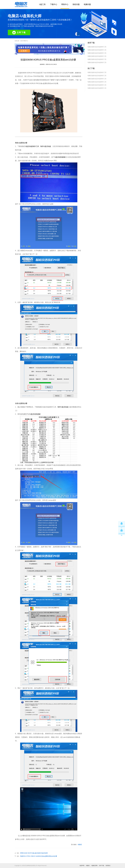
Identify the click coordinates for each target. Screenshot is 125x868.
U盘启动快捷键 (60, 157)
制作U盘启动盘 (46, 146)
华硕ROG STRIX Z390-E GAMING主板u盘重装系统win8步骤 (38, 856)
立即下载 (19, 33)
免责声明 (82, 866)
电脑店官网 (94, 866)
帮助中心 (65, 4)
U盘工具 (42, 4)
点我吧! (24, 51)
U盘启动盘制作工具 (32, 146)
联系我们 (108, 866)
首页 (22, 41)
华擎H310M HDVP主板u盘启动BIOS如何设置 (34, 853)
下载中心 (54, 4)
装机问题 (76, 4)
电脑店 (80, 845)
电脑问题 (87, 4)
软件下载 (102, 866)
